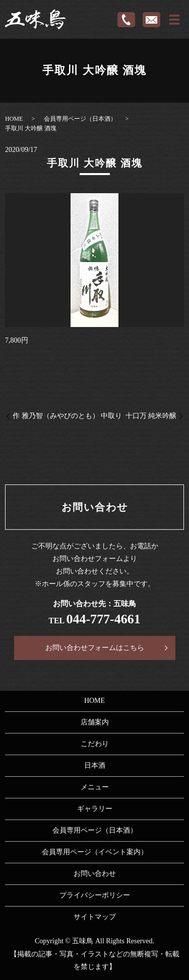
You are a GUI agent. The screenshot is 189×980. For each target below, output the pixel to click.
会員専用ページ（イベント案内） (95, 852)
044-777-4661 (103, 619)
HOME (14, 119)
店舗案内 (95, 722)
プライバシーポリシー (95, 895)
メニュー (95, 787)
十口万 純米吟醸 (151, 416)
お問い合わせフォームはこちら (95, 648)
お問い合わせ (95, 874)
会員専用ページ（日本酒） (80, 119)
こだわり (95, 744)
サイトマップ (95, 917)
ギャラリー (95, 809)
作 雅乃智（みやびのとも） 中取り (67, 416)
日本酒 (95, 765)
